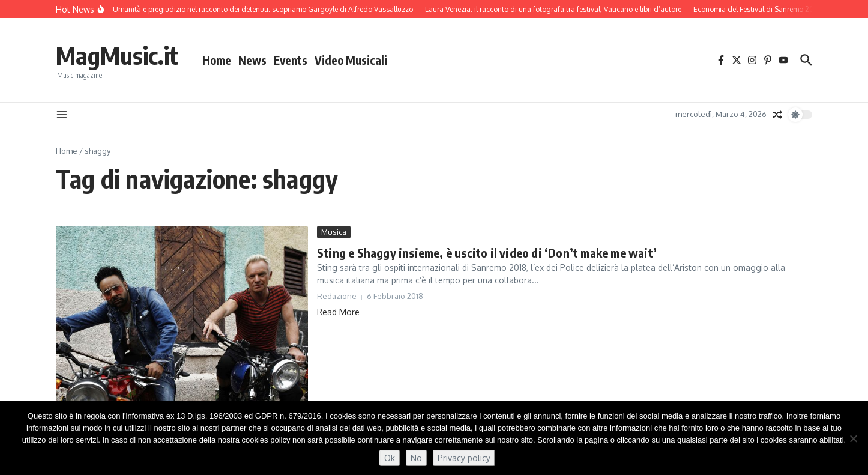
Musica (334, 232)
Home (217, 60)
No (416, 458)
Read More (338, 312)
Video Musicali (351, 60)
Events (291, 60)
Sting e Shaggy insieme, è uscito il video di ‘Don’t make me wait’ (487, 253)
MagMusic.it (117, 55)
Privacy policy (464, 458)
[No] (853, 438)
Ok (390, 458)
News (252, 60)
